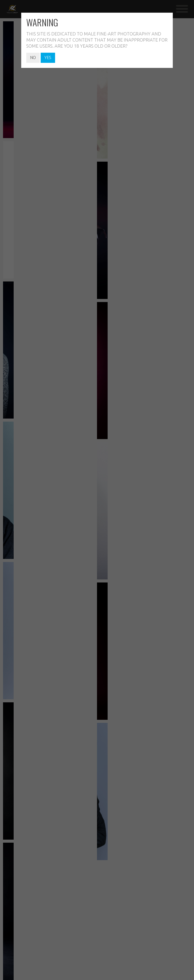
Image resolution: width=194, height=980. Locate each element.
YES (48, 58)
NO (33, 58)
